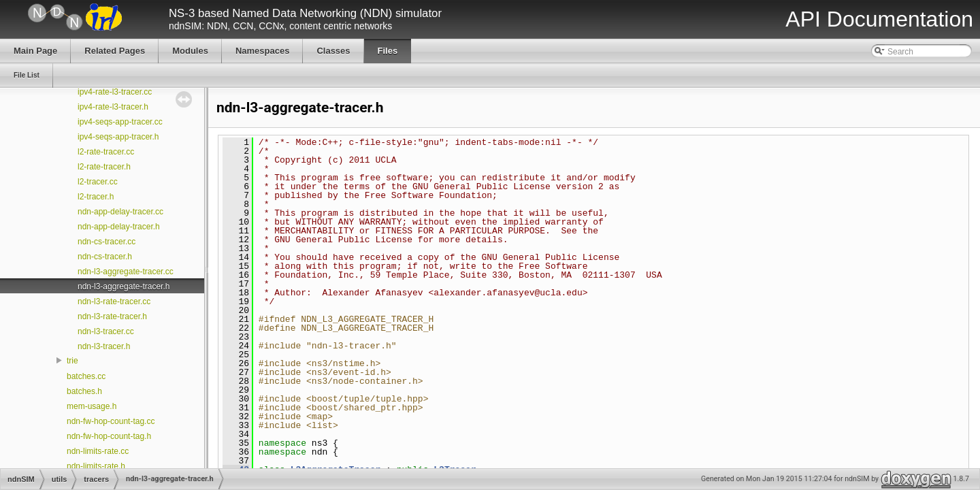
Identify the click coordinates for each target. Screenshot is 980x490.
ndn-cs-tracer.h (105, 257)
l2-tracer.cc (98, 182)
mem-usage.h (92, 406)
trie (72, 361)
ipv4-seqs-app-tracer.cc (120, 122)
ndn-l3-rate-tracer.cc (114, 301)
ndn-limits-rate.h (96, 466)
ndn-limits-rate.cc (98, 451)
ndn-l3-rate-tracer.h (112, 316)
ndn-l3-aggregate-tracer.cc (126, 272)
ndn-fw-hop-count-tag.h (109, 436)
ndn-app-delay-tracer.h (119, 227)
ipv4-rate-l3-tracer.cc (115, 92)
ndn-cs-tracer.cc (107, 242)
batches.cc (86, 376)
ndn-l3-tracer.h (104, 346)
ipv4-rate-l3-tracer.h (113, 107)
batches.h (84, 391)
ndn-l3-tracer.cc (106, 331)
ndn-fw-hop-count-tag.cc (111, 421)
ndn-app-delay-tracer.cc (120, 212)
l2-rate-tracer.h (104, 167)
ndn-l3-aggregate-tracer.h (124, 287)
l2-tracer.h (96, 197)
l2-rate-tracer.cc (106, 152)
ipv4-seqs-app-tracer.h (118, 137)
